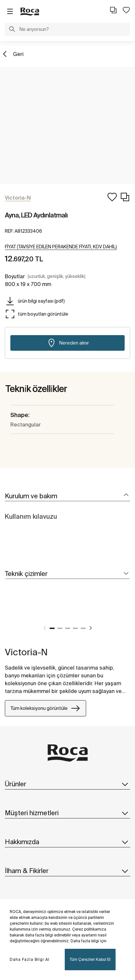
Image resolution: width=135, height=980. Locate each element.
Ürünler (67, 784)
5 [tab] (83, 628)
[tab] (67, 496)
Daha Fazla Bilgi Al (30, 959)
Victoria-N (26, 652)
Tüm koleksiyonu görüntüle (45, 708)
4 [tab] (75, 628)
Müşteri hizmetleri (67, 813)
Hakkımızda (67, 842)
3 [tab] (68, 628)
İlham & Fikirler (67, 871)
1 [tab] (52, 628)
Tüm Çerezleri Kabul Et (90, 959)
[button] (12, 30)
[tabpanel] (7, 612)
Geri (18, 54)
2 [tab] (60, 628)
